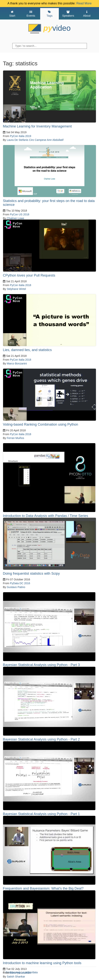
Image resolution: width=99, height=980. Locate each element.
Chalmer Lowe (15, 218)
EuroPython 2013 (20, 973)
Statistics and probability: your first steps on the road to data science (49, 203)
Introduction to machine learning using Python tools (42, 963)
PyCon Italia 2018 (21, 285)
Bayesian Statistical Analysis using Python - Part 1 (41, 814)
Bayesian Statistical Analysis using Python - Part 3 (41, 665)
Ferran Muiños (15, 438)
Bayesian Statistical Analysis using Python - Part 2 (41, 739)
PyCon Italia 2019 (21, 136)
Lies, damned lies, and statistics (27, 350)
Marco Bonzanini (17, 363)
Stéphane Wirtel (16, 289)
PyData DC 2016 (20, 583)
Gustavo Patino (16, 587)
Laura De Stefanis (17, 140)
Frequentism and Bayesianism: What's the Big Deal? (43, 888)
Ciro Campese (38, 140)
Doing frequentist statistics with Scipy (31, 574)
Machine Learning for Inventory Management (37, 126)
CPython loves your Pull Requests (29, 275)
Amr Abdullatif (55, 140)
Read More (84, 3)
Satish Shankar (16, 977)
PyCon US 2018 (20, 214)
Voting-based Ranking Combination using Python (40, 424)
